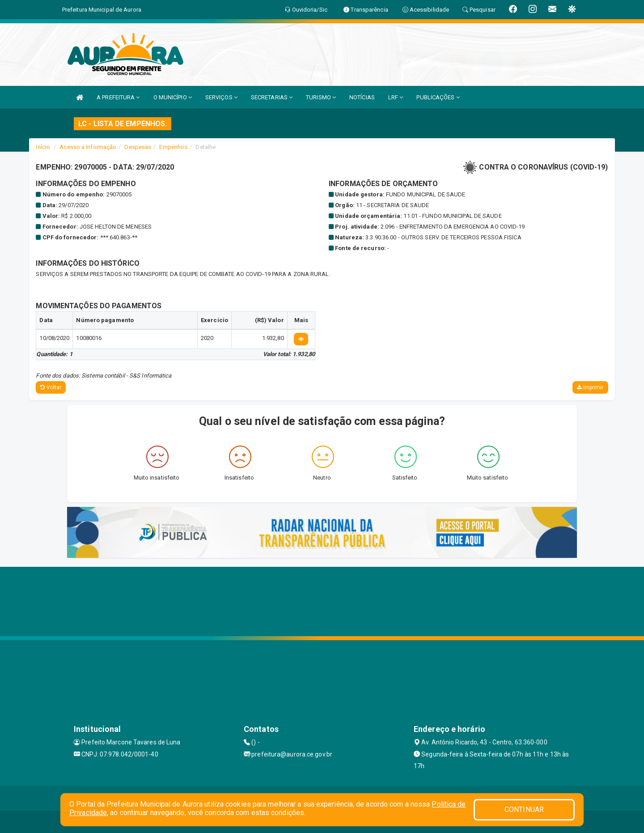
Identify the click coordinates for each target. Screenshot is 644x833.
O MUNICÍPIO (173, 97)
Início (43, 147)
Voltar (51, 387)
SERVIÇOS (221, 97)
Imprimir (590, 387)
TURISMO (321, 97)
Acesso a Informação (88, 147)
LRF (396, 97)
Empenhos (173, 147)
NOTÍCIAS (362, 97)
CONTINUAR (524, 810)
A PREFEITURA (118, 97)
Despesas (138, 147)
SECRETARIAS (272, 97)
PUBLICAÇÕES (438, 97)
